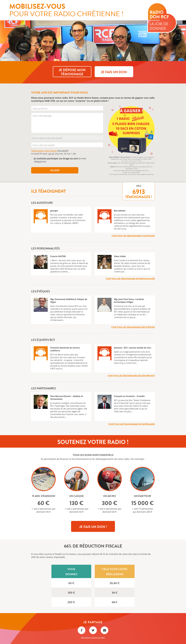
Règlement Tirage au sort (93, 638)
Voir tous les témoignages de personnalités (130, 279)
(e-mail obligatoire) (60, 160)
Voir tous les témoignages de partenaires (132, 424)
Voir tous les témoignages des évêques (133, 327)
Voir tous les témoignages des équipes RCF (131, 376)
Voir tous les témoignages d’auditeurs (133, 236)
